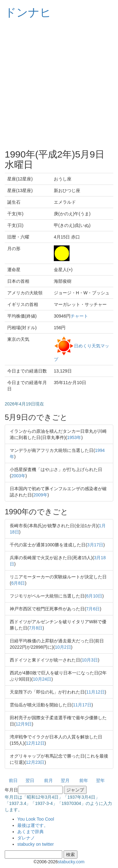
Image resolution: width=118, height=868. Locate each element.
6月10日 (94, 596)
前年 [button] (84, 780)
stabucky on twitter (36, 844)
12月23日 (35, 762)
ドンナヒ (28, 12)
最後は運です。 (33, 825)
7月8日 (36, 628)
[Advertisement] (59, 84)
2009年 (40, 495)
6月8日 (18, 583)
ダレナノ (26, 838)
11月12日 (96, 692)
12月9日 (24, 724)
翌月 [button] (65, 780)
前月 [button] (48, 780)
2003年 (18, 476)
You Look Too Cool (36, 819)
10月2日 (63, 647)
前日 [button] (13, 780)
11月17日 (82, 705)
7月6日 (93, 609)
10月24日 (42, 679)
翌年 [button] (100, 780)
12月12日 (35, 743)
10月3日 (90, 660)
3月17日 (95, 545)
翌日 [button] (30, 780)
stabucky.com (71, 862)
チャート (79, 316)
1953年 (74, 437)
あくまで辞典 (31, 832)
